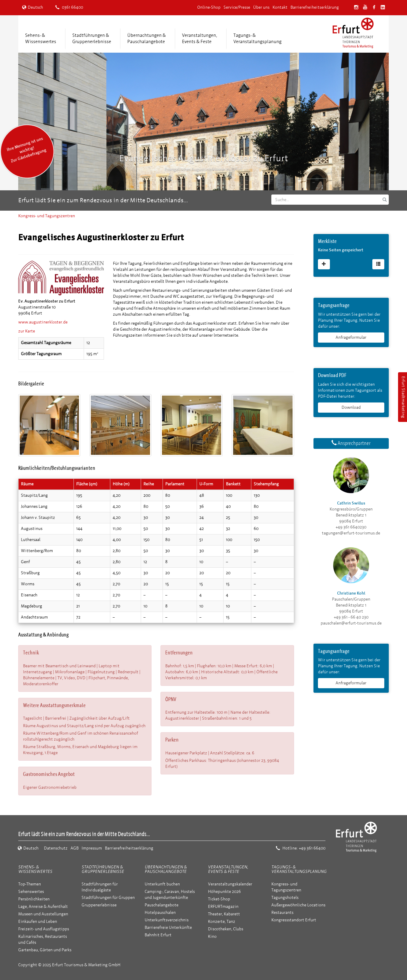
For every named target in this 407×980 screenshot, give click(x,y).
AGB (75, 848)
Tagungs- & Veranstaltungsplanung (299, 869)
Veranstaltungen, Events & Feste (228, 869)
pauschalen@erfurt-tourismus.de (351, 623)
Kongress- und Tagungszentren (47, 216)
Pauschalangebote (162, 905)
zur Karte (27, 331)
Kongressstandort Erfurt (294, 920)
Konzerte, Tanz (222, 921)
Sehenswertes (31, 892)
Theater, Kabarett (224, 914)
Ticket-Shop (219, 899)
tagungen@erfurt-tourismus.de (351, 533)
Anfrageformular (351, 337)
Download (351, 407)
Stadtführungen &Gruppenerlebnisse (92, 38)
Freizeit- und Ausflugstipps (44, 929)
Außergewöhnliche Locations (298, 905)
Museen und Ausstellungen (43, 914)
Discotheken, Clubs (226, 929)
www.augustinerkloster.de (43, 322)
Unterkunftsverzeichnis (167, 920)
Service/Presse (237, 7)
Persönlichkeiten (34, 899)
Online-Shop (209, 7)
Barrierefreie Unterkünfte (168, 927)
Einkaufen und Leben (38, 921)
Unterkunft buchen (162, 884)
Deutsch (33, 7)
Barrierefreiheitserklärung (315, 7)
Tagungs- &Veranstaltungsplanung (257, 38)
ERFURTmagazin (223, 907)
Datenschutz (56, 848)
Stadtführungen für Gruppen (108, 898)
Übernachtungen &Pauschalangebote (147, 38)
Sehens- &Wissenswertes (41, 38)
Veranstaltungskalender (230, 884)
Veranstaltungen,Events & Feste (200, 38)
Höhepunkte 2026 (224, 892)
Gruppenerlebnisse (99, 905)
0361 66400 (69, 7)
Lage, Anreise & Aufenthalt (43, 907)
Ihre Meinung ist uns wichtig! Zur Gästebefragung (27, 150)
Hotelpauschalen (160, 913)
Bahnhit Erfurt (158, 935)
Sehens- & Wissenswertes (35, 869)
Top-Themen (30, 884)
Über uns (261, 7)
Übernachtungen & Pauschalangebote (166, 869)
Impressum (92, 848)
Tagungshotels (285, 898)
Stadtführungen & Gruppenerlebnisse (103, 869)
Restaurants (282, 913)
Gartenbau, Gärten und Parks (45, 950)
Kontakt (280, 7)
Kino (212, 936)
